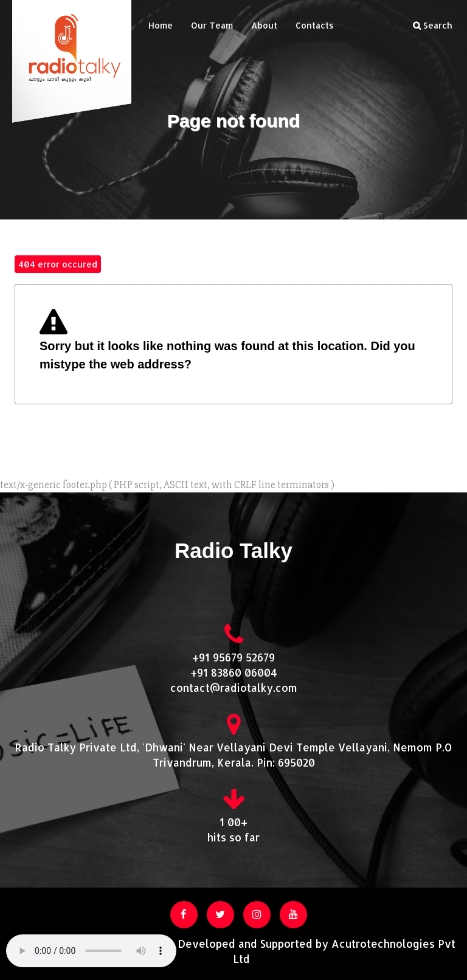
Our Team (212, 25)
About (264, 25)
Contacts (315, 25)
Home (161, 25)
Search (433, 25)
